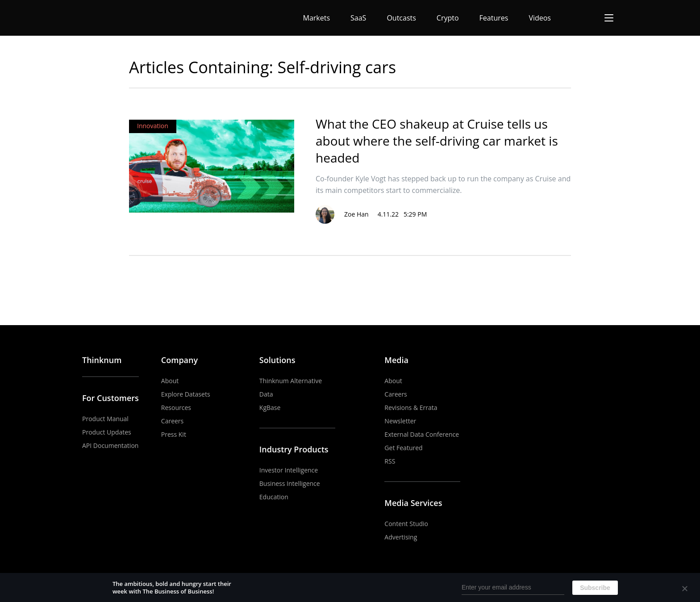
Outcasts (401, 18)
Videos (540, 18)
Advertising (401, 537)
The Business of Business (115, 18)
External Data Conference (422, 434)
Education (274, 497)
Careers (172, 421)
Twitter (612, 360)
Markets (317, 18)
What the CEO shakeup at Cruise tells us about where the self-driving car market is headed (437, 141)
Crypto (448, 18)
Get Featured (403, 448)
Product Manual (105, 419)
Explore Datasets (186, 394)
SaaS (358, 18)
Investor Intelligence (289, 470)
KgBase (270, 408)
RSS (390, 461)
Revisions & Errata (411, 408)
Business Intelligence (290, 483)
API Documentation (110, 445)
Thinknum (102, 360)
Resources (176, 408)
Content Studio (406, 524)
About (170, 381)
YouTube (571, 360)
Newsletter (400, 421)
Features (494, 18)
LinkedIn (592, 360)
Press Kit (174, 434)
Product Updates (107, 432)
